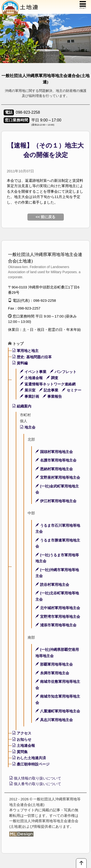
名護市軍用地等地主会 (56, 460)
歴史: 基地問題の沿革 (32, 357)
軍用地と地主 (25, 351)
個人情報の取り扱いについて (35, 778)
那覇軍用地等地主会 (54, 664)
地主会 (28, 427)
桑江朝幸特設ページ (31, 764)
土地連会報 (31, 378)
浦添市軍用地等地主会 (56, 625)
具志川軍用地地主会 (54, 720)
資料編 (20, 363)
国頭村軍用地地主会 (54, 452)
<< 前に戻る (46, 217)
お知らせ (22, 739)
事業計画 (29, 396)
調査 (52, 378)
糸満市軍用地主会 (52, 673)
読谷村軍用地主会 (52, 585)
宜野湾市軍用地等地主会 (58, 617)
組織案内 (22, 406)
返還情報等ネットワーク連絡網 (48, 384)
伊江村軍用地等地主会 (56, 501)
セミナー (71, 390)
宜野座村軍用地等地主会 (58, 477)
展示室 (28, 390)
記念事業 (49, 390)
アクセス (22, 733)
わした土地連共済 (29, 758)
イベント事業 (33, 372)
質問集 (20, 752)
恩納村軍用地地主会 (54, 469)
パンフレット (63, 372)
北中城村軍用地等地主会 (58, 608)
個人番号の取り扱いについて (35, 784)
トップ (16, 344)
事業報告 (52, 396)
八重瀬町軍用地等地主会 (58, 711)
